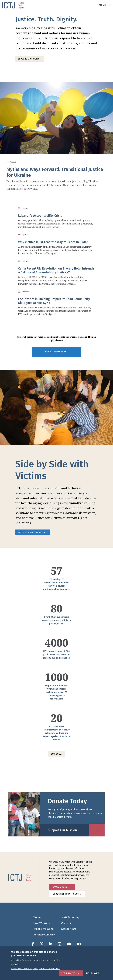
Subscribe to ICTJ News (66, 894)
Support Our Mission (62, 830)
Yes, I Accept (68, 973)
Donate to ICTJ (61, 887)
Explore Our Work (29, 59)
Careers (66, 923)
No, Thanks (93, 973)
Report (13, 162)
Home (37, 917)
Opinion (25, 208)
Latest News (69, 929)
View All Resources (56, 352)
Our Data (56, 754)
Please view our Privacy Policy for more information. (35, 969)
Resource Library (44, 935)
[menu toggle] (105, 5)
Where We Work (43, 929)
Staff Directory (70, 917)
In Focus (26, 292)
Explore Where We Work (32, 532)
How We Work (42, 923)
